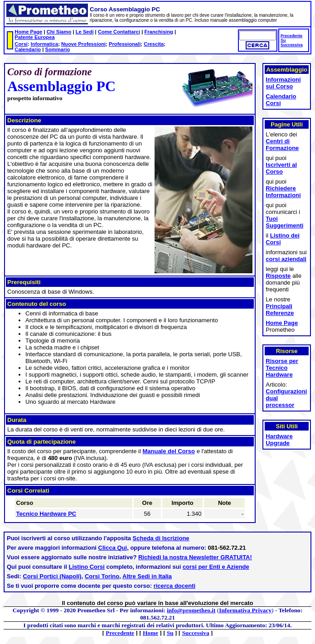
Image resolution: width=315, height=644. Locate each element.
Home (150, 633)
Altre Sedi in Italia (147, 576)
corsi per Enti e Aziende (216, 567)
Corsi (21, 44)
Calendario (28, 49)
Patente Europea (34, 37)
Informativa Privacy (245, 610)
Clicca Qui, (114, 548)
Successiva (292, 45)
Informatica (44, 44)
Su (283, 40)
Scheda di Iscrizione (161, 538)
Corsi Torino (102, 576)
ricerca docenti (175, 586)
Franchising (158, 32)
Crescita (154, 44)
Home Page (28, 32)
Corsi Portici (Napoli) (52, 576)
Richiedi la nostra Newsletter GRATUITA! (195, 557)
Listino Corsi (87, 567)
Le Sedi (85, 32)
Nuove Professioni (83, 44)
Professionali (125, 44)
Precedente (291, 36)
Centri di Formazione (282, 145)
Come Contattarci (119, 32)
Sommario (58, 49)
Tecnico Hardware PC (46, 514)
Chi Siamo (59, 32)
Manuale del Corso (169, 451)
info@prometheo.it (191, 610)
